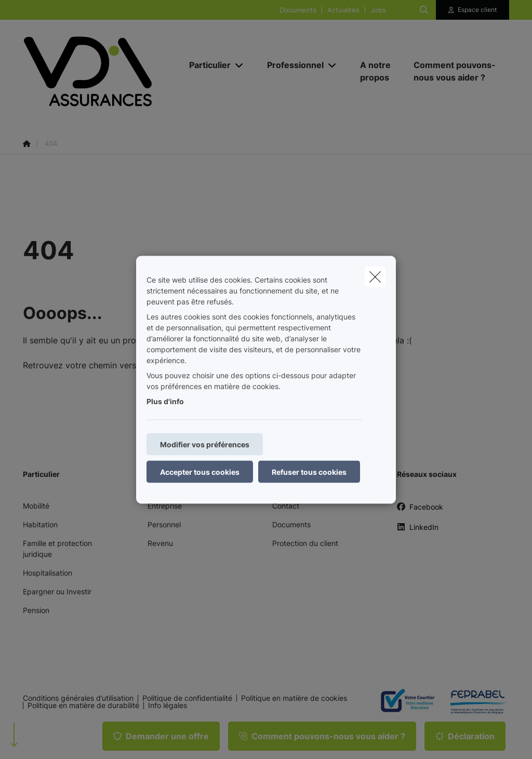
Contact (286, 506)
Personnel (164, 524)
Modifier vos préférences (205, 444)
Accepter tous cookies (200, 471)
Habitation (40, 524)
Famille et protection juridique (57, 549)
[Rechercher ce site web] (424, 10)
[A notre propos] (376, 71)
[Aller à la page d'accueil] (101, 71)
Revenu (160, 543)
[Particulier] (206, 65)
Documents (298, 10)
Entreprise (165, 506)
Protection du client (305, 543)
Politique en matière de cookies (294, 698)
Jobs (378, 10)
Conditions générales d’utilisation (78, 698)
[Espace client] (473, 10)
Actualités (343, 10)
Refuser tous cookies (309, 471)
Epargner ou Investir (57, 591)
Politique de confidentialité (187, 698)
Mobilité (36, 506)
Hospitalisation (48, 573)
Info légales (168, 705)
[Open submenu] (240, 65)
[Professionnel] (291, 65)
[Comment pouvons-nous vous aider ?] (456, 71)
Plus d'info (165, 401)
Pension (36, 610)
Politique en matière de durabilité (83, 705)
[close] (375, 276)
